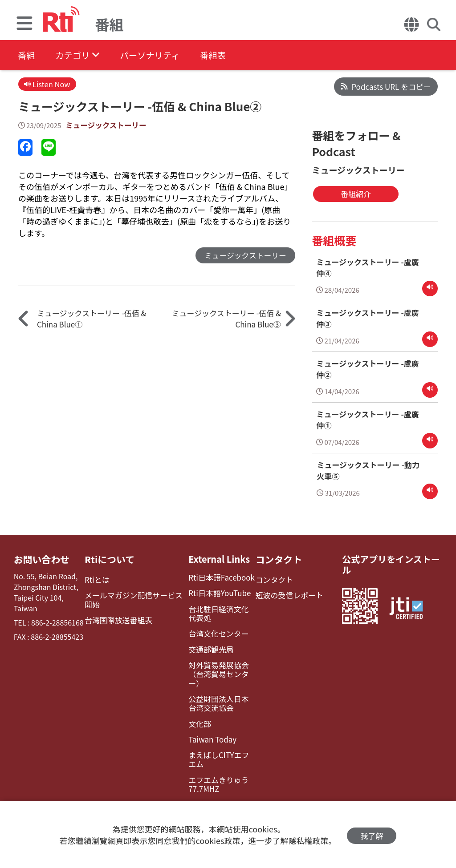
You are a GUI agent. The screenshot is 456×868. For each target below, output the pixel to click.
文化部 (196, 708)
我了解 (372, 835)
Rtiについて (110, 558)
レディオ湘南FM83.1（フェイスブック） (219, 790)
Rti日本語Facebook (217, 576)
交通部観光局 (207, 645)
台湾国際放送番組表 (118, 617)
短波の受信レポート (286, 593)
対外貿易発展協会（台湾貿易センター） (220, 665)
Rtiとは (98, 578)
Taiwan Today (208, 723)
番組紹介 (346, 194)
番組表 (223, 55)
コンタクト (276, 558)
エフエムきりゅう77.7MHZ (214, 767)
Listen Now (48, 84)
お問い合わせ (41, 558)
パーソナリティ (157, 55)
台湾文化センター (214, 630)
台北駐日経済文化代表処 (218, 611)
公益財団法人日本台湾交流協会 (218, 689)
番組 (27, 55)
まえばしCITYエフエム (218, 743)
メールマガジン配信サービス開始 (136, 597)
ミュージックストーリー (107, 126)
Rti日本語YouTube (215, 591)
